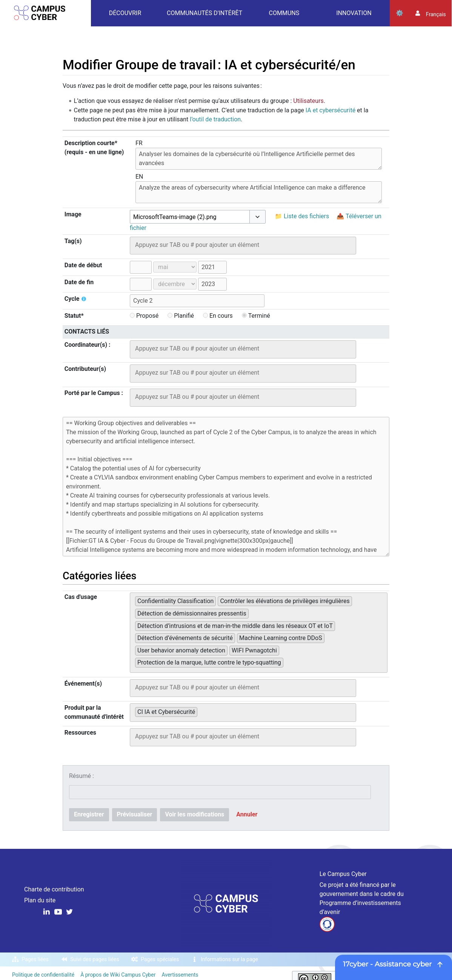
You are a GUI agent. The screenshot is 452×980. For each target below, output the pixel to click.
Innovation (354, 13)
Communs (284, 13)
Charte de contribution (54, 889)
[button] (258, 217)
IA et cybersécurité (331, 110)
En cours (218, 316)
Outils (400, 13)
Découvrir (125, 13)
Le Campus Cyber (343, 874)
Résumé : (81, 776)
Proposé (144, 316)
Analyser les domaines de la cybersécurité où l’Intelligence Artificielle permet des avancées (259, 159)
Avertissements (180, 975)
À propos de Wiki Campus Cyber (118, 975)
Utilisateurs (308, 101)
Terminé (256, 316)
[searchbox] (243, 245)
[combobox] (190, 217)
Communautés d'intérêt (204, 13)
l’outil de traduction (215, 119)
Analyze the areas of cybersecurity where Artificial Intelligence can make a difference (259, 192)
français (436, 14)
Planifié (181, 316)
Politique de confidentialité (43, 975)
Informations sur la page (229, 959)
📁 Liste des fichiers (302, 216)
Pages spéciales (160, 959)
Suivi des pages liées (95, 959)
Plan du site (40, 900)
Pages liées (35, 959)
